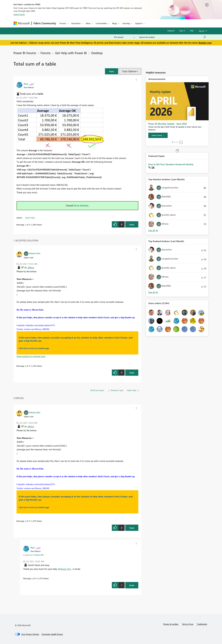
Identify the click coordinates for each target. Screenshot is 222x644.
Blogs (115, 23)
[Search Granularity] (124, 37)
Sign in (182, 31)
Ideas (88, 23)
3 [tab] (176, 142)
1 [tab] (173, 142)
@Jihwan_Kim (64, 569)
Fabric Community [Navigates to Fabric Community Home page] (45, 23)
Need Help (30, 218)
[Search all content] (173, 37)
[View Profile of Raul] (26, 84)
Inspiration (76, 23)
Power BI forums (25, 53)
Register (171, 31)
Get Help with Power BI (71, 53)
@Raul (31, 268)
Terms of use (188, 624)
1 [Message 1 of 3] (25, 225)
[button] (112, 71)
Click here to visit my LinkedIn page (34, 348)
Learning (126, 23)
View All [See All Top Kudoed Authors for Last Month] (153, 292)
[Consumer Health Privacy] (52, 634)
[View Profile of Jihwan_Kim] (35, 253)
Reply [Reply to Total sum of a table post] (132, 224)
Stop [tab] (181, 142)
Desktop (97, 53)
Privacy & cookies (171, 624)
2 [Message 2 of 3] (25, 366)
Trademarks (202, 624)
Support (139, 23)
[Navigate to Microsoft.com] (22, 23)
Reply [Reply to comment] (132, 373)
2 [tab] (174, 142)
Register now (205, 43)
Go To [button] (202, 31)
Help (192, 31)
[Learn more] (158, 135)
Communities (101, 23)
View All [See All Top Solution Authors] (153, 230)
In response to (34, 555)
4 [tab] (178, 142)
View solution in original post (31, 356)
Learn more (19, 14)
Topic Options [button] (129, 71)
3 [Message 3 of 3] (32, 578)
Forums (63, 23)
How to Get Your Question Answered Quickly (171, 164)
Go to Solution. (81, 205)
